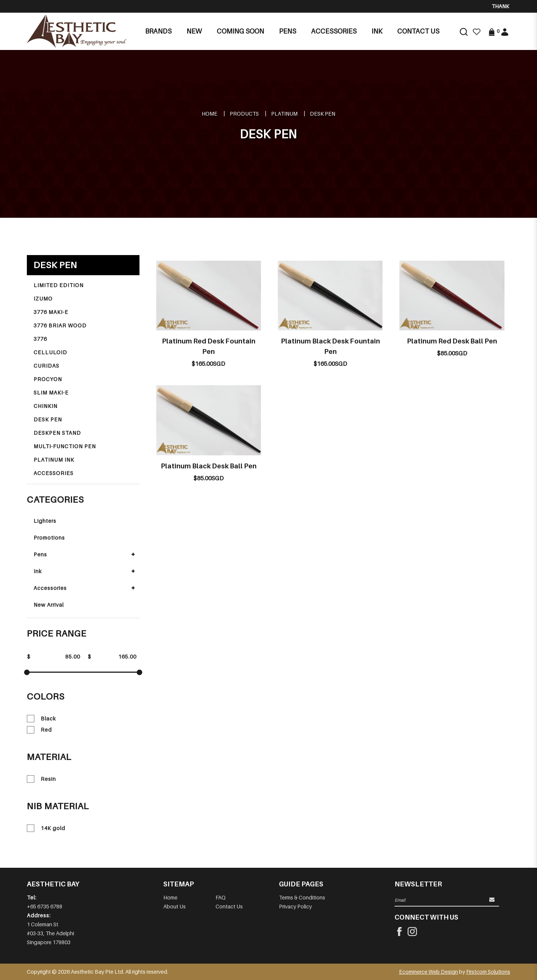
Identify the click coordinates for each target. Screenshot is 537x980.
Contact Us (229, 906)
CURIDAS (46, 366)
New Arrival (49, 605)
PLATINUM (284, 114)
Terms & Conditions (302, 897)
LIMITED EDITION (59, 285)
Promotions (49, 538)
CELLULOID (50, 352)
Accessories (50, 588)
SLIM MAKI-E (51, 392)
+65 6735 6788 (45, 906)
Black (41, 719)
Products (244, 114)
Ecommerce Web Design (428, 972)
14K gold (46, 828)
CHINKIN (45, 406)
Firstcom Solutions (488, 972)
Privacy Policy (295, 906)
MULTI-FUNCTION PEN (65, 446)
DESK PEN (323, 114)
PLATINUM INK (54, 460)
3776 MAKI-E (51, 312)
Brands (158, 31)
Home (210, 114)
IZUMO (43, 299)
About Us (175, 906)
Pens (40, 554)
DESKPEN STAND (57, 433)
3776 (40, 339)
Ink (38, 571)
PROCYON (48, 379)
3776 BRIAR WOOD (60, 325)
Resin (41, 779)
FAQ (221, 897)
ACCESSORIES (54, 473)
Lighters (45, 521)
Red (39, 730)
